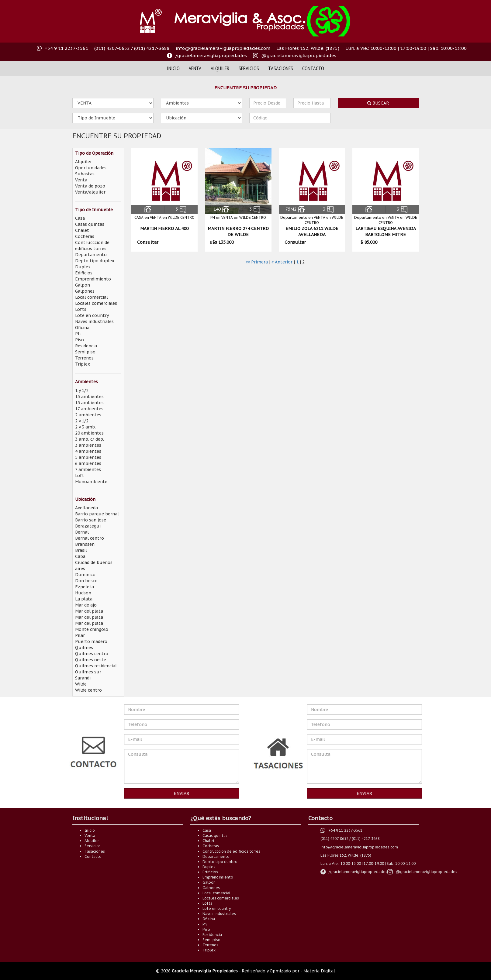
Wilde (81, 684)
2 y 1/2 (82, 421)
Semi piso (85, 352)
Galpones (85, 291)
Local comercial (92, 297)
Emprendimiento (93, 279)
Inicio (173, 68)
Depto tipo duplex (95, 261)
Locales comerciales (96, 303)
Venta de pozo (90, 186)
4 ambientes (88, 451)
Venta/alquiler (90, 192)
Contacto (313, 68)
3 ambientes (88, 445)
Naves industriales (94, 322)
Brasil (81, 550)
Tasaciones (281, 68)
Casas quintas (90, 224)
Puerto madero (91, 641)
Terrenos (84, 358)
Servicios (249, 68)
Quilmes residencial (96, 666)
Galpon (83, 285)
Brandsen (85, 544)
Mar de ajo (86, 605)
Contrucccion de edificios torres (231, 851)
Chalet (82, 230)
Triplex (83, 364)
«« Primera (257, 262)
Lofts (81, 309)
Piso (80, 340)
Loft (80, 476)
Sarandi (83, 678)
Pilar (80, 635)
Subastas (85, 174)
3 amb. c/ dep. (90, 439)
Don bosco (86, 581)
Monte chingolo (92, 629)
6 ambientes (88, 463)
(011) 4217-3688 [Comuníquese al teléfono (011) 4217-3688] (152, 48)
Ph (78, 334)
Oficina (82, 328)
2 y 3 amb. (85, 427)
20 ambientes (89, 433)
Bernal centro (90, 538)
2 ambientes (88, 415)
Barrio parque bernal (97, 514)
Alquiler (220, 68)
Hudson (83, 593)
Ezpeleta (85, 587)
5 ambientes (88, 457)
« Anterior (282, 262)
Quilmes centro (92, 654)
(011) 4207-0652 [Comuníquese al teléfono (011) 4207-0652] (112, 48)
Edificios (84, 273)
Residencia (86, 346)
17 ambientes (89, 409)
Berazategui (88, 526)
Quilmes (84, 648)
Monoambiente (91, 482)
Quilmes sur (88, 672)
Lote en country (92, 315)
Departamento (91, 255)
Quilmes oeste (91, 660)
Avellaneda (86, 508)
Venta (195, 68)
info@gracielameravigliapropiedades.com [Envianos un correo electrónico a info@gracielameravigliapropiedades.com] (223, 48)
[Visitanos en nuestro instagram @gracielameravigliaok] (295, 56)
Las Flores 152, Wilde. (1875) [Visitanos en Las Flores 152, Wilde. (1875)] (308, 48)
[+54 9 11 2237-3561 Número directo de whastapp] (62, 48)
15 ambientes (89, 397)
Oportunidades (91, 168)
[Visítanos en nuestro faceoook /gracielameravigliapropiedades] (207, 56)
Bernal (82, 532)
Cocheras (85, 236)
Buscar (378, 103)
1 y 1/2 (82, 390)
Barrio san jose (91, 520)
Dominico (85, 575)
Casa (80, 218)
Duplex (83, 267)
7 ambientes (88, 469)
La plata (84, 599)
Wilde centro (88, 690)
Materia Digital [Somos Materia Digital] (319, 971)
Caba (80, 556)
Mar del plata (89, 611)
